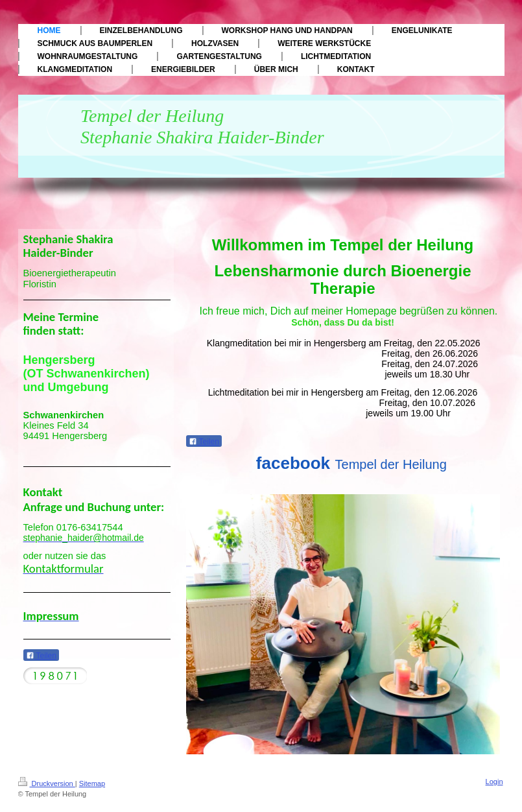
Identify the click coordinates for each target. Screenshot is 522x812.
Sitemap (92, 783)
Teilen (204, 442)
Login (494, 782)
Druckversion (47, 783)
